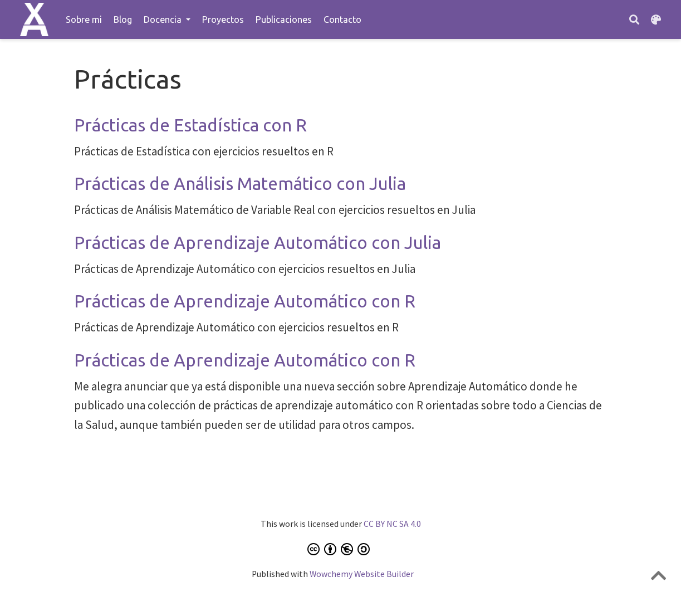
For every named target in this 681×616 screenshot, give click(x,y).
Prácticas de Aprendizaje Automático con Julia (258, 243)
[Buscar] (634, 20)
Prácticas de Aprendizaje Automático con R (245, 301)
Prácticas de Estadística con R (190, 125)
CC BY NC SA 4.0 (392, 524)
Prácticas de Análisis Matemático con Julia (240, 184)
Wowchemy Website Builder (362, 574)
